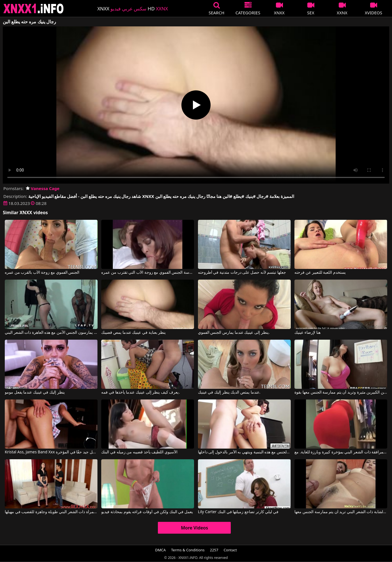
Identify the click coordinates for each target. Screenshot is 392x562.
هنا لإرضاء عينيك (307, 333)
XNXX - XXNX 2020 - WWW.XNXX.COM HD (34, 9)
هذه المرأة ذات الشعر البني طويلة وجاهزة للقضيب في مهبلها (51, 512)
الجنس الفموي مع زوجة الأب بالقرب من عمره (42, 273)
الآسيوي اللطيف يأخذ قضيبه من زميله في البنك (139, 452)
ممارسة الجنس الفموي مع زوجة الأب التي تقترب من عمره (148, 273)
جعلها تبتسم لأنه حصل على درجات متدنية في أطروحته (242, 273)
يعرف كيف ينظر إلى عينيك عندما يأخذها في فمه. (140, 392)
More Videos (194, 528)
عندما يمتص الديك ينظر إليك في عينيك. (229, 392)
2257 (214, 550)
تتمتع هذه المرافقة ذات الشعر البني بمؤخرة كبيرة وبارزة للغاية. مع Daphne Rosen (341, 452)
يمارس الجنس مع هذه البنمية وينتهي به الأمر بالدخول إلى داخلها (244, 452)
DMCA (160, 550)
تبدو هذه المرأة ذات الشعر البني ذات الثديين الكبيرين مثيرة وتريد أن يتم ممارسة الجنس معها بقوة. (341, 392)
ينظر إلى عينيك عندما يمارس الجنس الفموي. (234, 333)
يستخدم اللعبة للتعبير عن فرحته (320, 273)
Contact (230, 550)
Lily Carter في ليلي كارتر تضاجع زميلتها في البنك (238, 512)
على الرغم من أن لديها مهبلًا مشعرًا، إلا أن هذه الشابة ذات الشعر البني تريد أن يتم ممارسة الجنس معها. (341, 512)
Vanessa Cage (43, 188)
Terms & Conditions (188, 550)
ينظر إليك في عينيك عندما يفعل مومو (35, 392)
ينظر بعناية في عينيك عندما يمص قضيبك (133, 333)
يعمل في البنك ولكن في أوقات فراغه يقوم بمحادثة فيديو (147, 512)
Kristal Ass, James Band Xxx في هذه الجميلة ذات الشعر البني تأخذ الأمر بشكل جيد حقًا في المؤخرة (51, 452)
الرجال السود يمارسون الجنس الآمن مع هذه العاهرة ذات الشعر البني (51, 333)
